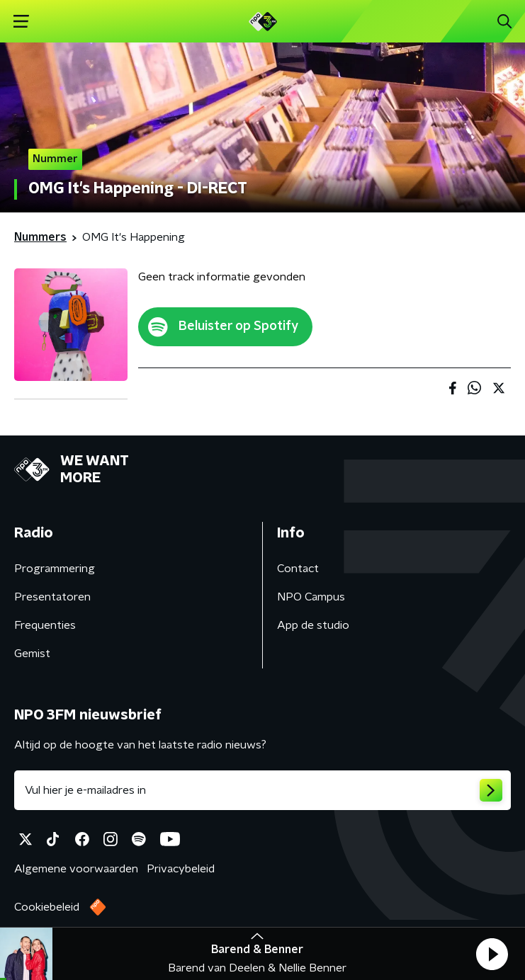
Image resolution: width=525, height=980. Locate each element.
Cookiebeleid (47, 907)
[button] (492, 954)
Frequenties (45, 625)
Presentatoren (52, 597)
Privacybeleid (181, 869)
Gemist (32, 654)
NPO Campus (311, 597)
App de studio (313, 625)
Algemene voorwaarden (76, 869)
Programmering (55, 569)
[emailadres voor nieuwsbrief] (262, 790)
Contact (298, 569)
